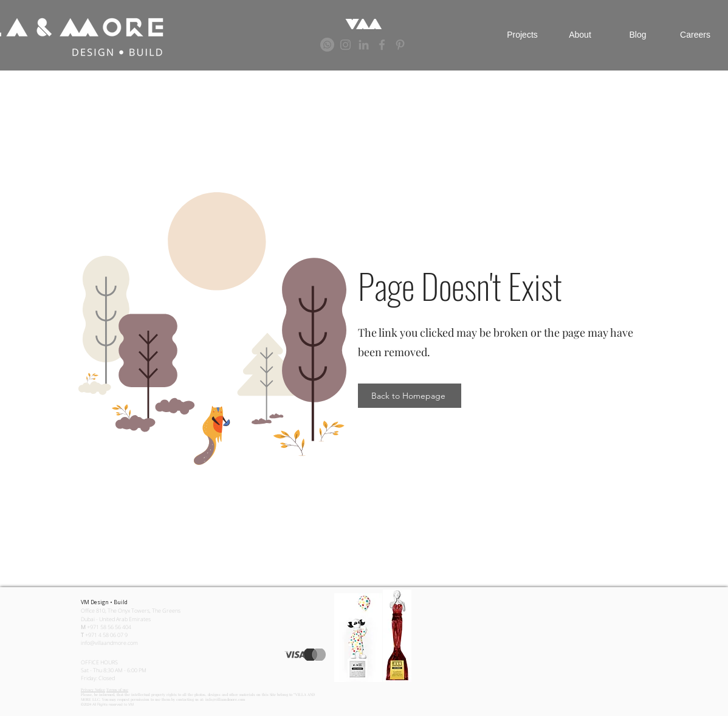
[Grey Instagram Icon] (345, 45)
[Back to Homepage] (410, 396)
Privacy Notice (93, 690)
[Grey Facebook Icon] (382, 45)
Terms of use (117, 690)
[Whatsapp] (327, 45)
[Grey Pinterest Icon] (400, 45)
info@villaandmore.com (109, 643)
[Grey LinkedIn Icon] (364, 45)
